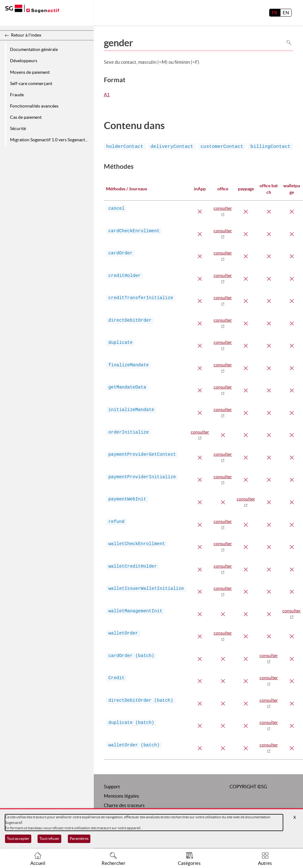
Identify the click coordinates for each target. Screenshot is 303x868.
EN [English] (286, 13)
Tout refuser (49, 838)
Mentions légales (121, 796)
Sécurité (18, 128)
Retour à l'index (26, 35)
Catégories (189, 863)
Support (112, 787)
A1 (107, 95)
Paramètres (79, 838)
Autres (265, 863)
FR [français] (275, 13)
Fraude (17, 95)
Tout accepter (18, 838)
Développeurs (24, 61)
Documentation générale (34, 49)
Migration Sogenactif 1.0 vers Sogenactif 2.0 (51, 140)
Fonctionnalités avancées (34, 106)
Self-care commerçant (31, 83)
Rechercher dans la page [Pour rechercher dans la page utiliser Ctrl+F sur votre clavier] (289, 43)
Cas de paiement (26, 117)
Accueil (38, 863)
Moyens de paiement (30, 72)
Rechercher (114, 863)
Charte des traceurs (124, 805)
